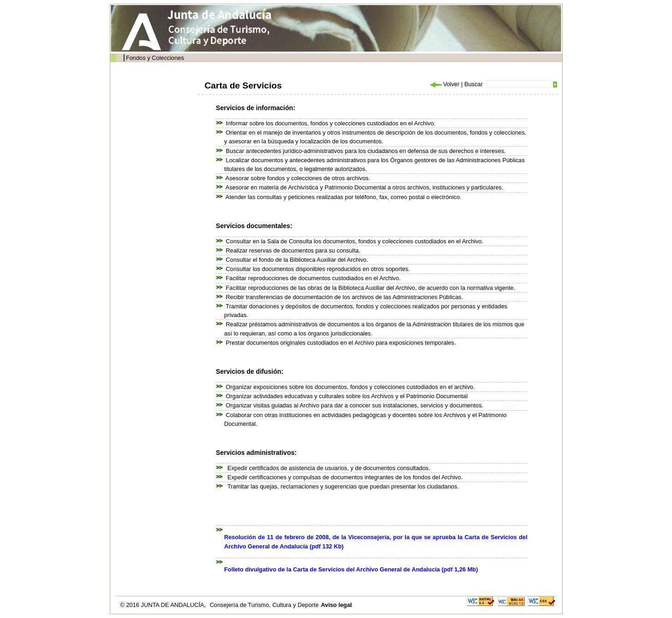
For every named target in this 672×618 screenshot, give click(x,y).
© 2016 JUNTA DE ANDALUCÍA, (164, 605)
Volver (444, 84)
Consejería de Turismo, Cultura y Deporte (264, 605)
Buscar (474, 84)
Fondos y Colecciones (155, 58)
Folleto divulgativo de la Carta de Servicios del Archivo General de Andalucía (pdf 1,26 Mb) (351, 569)
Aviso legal (336, 605)
